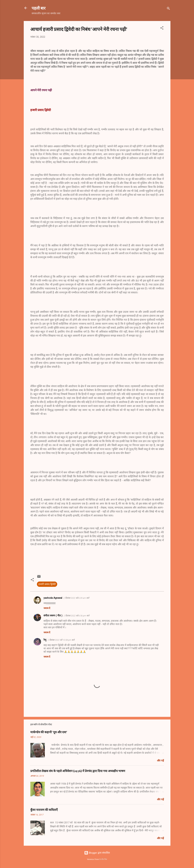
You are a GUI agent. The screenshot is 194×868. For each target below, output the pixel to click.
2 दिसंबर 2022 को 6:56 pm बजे (76, 616)
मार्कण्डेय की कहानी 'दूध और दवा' (49, 732)
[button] (162, 28)
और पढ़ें (160, 761)
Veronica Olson (93, 859)
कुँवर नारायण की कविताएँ (44, 810)
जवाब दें (47, 608)
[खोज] (168, 9)
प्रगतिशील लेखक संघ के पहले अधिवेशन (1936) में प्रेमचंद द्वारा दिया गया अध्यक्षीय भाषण (78, 771)
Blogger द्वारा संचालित (97, 853)
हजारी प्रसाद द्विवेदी (47, 584)
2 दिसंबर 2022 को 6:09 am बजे (76, 598)
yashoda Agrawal (53, 598)
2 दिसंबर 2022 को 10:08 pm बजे (61, 640)
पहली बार (39, 8)
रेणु (45, 640)
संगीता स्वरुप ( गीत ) (53, 616)
